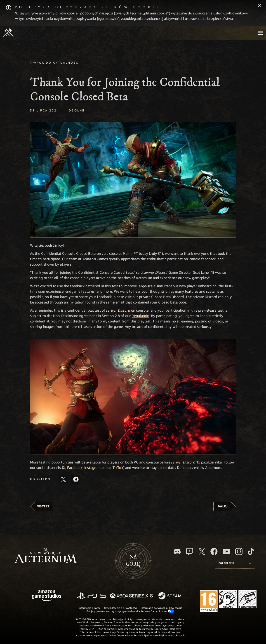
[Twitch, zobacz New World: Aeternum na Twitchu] (190, 551)
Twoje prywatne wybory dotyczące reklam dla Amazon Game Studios (131, 611)
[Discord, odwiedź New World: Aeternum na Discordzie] (177, 551)
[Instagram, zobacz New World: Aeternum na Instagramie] (239, 551)
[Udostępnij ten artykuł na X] (63, 479)
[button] (133, 180)
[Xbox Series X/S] (131, 596)
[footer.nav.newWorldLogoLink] (46, 556)
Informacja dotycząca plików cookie (161, 608)
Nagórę (133, 561)
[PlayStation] (92, 596)
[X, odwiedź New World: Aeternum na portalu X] (202, 551)
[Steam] (170, 596)
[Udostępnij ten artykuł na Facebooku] (76, 479)
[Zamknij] (260, 6)
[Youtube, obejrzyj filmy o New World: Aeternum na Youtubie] (226, 551)
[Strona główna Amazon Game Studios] (47, 596)
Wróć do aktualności (57, 63)
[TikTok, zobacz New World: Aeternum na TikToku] (251, 551)
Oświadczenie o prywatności (121, 608)
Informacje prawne (90, 608)
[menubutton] (261, 33)
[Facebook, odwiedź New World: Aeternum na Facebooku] (214, 551)
